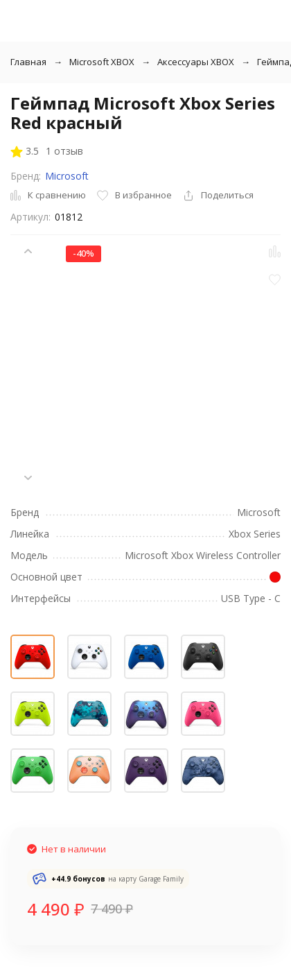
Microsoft (67, 176)
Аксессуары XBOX (196, 62)
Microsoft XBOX (102, 62)
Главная (28, 62)
